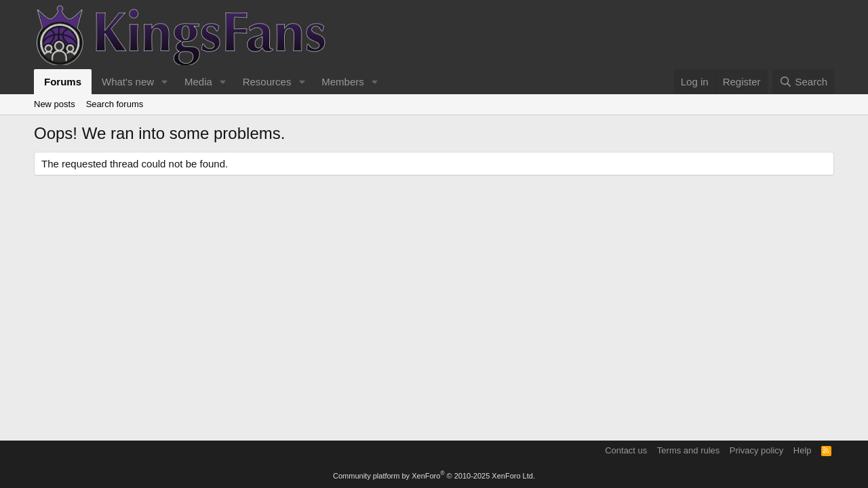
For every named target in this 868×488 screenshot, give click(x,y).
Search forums (115, 104)
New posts (55, 104)
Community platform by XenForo (434, 476)
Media (198, 82)
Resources (267, 82)
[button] (165, 82)
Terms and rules (688, 450)
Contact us (626, 450)
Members (343, 82)
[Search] (803, 82)
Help (803, 450)
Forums (63, 82)
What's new (128, 82)
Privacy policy (756, 450)
